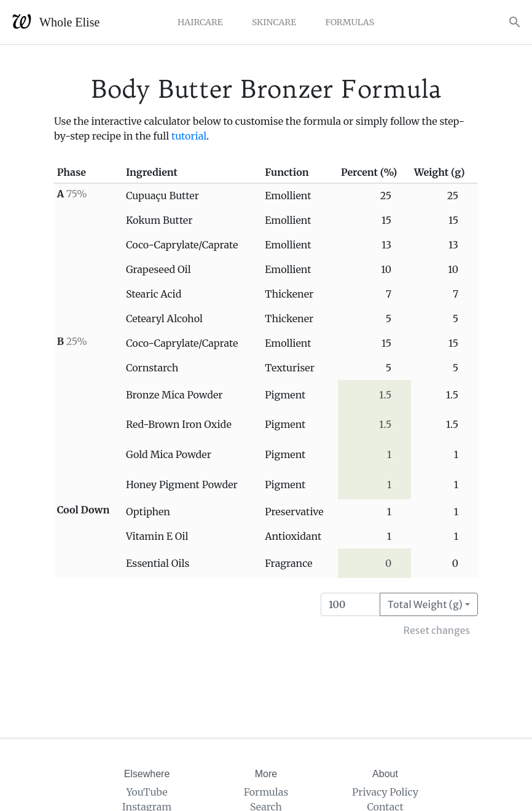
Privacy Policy (385, 792)
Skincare (274, 22)
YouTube (147, 792)
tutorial (189, 136)
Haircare (200, 22)
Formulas (350, 22)
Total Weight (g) (425, 604)
